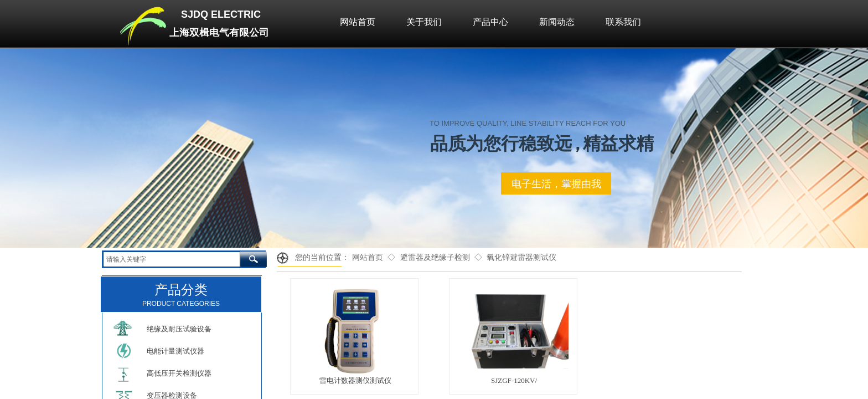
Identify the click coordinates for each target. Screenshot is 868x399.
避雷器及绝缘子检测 (435, 257)
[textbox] (172, 259)
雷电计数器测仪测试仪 (355, 380)
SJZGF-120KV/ (514, 380)
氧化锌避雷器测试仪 (521, 257)
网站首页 (368, 257)
